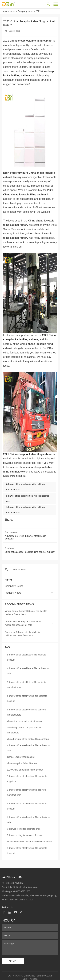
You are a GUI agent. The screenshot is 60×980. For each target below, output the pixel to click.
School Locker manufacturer (21, 754)
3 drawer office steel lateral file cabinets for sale (28, 668)
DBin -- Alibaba (30, 976)
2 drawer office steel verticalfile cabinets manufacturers (26, 790)
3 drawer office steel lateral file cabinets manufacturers (26, 682)
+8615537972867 (14, 880)
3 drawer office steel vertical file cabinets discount (27, 848)
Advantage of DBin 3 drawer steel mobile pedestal (30, 536)
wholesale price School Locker (22, 761)
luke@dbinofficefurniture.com (23, 884)
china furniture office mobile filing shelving (28, 736)
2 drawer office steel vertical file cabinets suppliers (27, 776)
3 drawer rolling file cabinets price (24, 826)
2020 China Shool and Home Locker (25, 767)
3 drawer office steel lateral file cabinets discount (26, 655)
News (13, 11)
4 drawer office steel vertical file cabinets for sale (28, 745)
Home (5, 11)
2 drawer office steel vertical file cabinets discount (27, 803)
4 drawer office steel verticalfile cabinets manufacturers (26, 709)
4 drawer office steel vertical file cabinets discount (27, 696)
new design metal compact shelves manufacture (24, 727)
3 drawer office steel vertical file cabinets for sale (28, 817)
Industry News (13, 590)
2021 (38, 11)
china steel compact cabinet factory (25, 718)
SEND (13, 958)
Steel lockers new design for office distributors (30, 839)
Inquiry (8, 918)
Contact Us (12, 874)
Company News (26, 11)
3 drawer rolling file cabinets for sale (25, 833)
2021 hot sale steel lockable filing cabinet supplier (30, 549)
